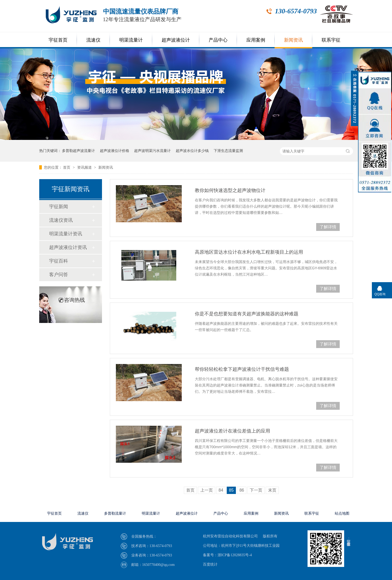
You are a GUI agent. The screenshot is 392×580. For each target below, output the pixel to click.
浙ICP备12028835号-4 (235, 555)
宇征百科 (59, 261)
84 (221, 490)
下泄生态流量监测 (228, 151)
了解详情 (328, 227)
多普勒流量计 (115, 513)
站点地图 (342, 513)
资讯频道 (85, 167)
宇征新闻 (59, 207)
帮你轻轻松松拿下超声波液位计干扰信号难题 (242, 369)
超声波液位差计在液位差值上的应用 (232, 431)
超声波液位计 (176, 40)
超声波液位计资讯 (68, 247)
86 (242, 490)
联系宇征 (331, 40)
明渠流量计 (131, 40)
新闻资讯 (293, 40)
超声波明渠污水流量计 (152, 151)
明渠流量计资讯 (66, 234)
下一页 (256, 490)
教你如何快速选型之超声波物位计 (230, 190)
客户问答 (59, 275)
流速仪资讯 (61, 220)
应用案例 (256, 40)
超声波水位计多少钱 (192, 151)
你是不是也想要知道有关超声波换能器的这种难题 (247, 314)
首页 (67, 167)
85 (231, 490)
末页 (272, 490)
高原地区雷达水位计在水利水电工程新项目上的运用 (249, 252)
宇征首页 (58, 40)
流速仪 (93, 40)
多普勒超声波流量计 (78, 151)
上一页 (207, 490)
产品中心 (218, 40)
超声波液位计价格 (115, 151)
